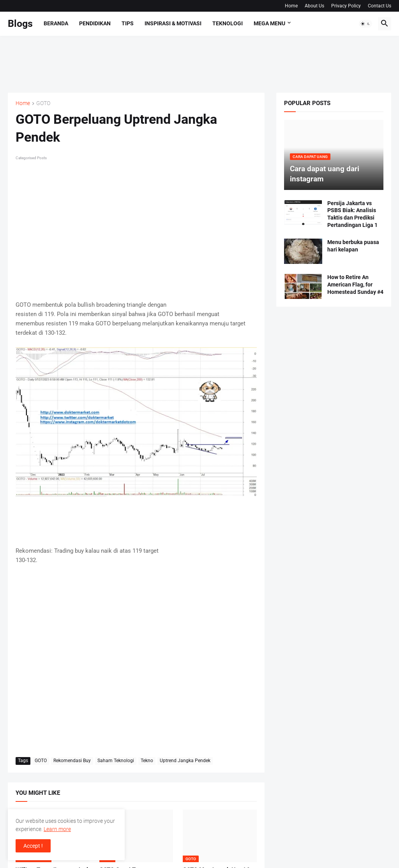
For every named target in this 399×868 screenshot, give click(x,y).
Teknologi (228, 23)
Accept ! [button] (33, 846)
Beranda (56, 23)
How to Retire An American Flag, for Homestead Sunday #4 (355, 285)
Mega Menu (269, 23)
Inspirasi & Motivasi (173, 23)
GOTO (43, 103)
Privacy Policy (346, 6)
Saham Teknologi (116, 761)
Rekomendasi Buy (72, 761)
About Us (314, 6)
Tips (128, 23)
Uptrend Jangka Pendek (185, 761)
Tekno (147, 761)
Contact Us (380, 6)
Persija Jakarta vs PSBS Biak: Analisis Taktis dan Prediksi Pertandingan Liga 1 (352, 214)
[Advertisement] (150, 63)
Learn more (57, 829)
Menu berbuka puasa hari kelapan (353, 246)
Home (291, 6)
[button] (365, 24)
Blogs (20, 24)
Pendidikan (95, 23)
